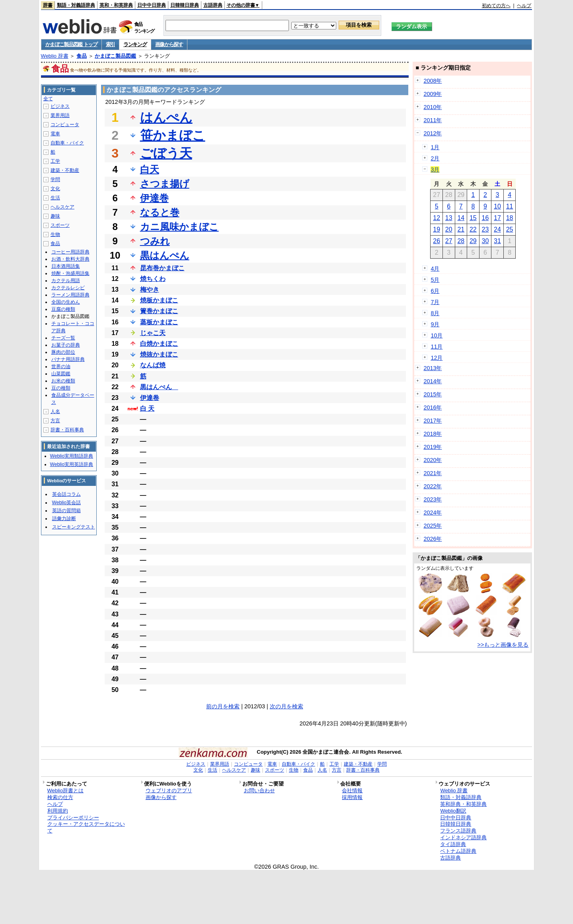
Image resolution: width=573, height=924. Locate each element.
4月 (435, 269)
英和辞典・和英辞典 (463, 804)
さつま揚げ (165, 184)
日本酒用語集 (66, 266)
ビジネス (60, 106)
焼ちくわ (153, 279)
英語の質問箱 (66, 511)
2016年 (433, 407)
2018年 (433, 434)
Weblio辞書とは (65, 790)
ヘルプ (524, 6)
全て (48, 99)
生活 (55, 198)
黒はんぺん (165, 255)
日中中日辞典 (152, 5)
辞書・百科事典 (67, 430)
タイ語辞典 (453, 844)
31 (497, 241)
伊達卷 (150, 398)
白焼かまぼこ (159, 344)
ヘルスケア (62, 207)
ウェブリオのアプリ (169, 790)
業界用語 (60, 115)
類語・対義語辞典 (76, 5)
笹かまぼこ (173, 135)
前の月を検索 (223, 706)
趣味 (55, 216)
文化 (55, 189)
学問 (55, 179)
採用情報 (352, 797)
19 (437, 229)
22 (473, 229)
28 (461, 241)
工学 (55, 161)
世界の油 (61, 366)
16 (485, 218)
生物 (55, 234)
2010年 (433, 107)
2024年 (433, 513)
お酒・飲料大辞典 (70, 259)
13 (449, 218)
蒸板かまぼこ (159, 322)
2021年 (433, 473)
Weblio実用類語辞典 (72, 456)
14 (461, 218)
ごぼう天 (166, 153)
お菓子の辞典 (66, 345)
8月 (435, 313)
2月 (435, 158)
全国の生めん (66, 302)
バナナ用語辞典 (68, 359)
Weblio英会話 (66, 503)
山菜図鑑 (61, 374)
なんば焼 (153, 365)
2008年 (433, 81)
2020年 (433, 460)
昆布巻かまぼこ (162, 268)
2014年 (433, 381)
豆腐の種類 (63, 309)
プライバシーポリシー (73, 818)
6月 (435, 291)
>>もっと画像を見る (503, 645)
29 (473, 241)
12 (437, 218)
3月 (435, 170)
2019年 (433, 447)
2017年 (433, 421)
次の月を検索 (286, 706)
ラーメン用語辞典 (70, 295)
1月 (435, 147)
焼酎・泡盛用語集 (70, 273)
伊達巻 (154, 198)
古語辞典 (213, 5)
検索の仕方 (60, 797)
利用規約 (58, 811)
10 (497, 206)
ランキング (135, 44)
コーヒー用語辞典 (70, 252)
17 (497, 218)
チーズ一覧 (63, 338)
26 (437, 241)
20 (449, 229)
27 (449, 241)
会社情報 (352, 790)
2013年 (433, 368)
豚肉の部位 (63, 352)
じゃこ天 (153, 333)
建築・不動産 (65, 170)
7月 (435, 302)
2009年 (433, 94)
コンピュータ (65, 125)
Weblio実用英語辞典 (72, 464)
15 (473, 218)
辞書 (48, 5)
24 (497, 229)
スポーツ (60, 225)
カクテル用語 (66, 281)
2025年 (433, 526)
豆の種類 (61, 388)
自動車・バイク (67, 143)
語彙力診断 (64, 519)
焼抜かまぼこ (159, 354)
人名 (55, 411)
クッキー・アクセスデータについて (86, 827)
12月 (437, 358)
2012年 (433, 133)
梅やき (150, 289)
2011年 (433, 120)
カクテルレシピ (68, 288)
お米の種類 (63, 381)
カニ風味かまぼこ (179, 227)
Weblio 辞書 (55, 56)
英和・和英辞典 (116, 5)
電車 (55, 134)
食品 (82, 56)
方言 (55, 421)
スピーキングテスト (74, 527)
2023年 (433, 499)
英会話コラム (66, 494)
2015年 (433, 394)
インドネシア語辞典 (463, 837)
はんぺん (166, 117)
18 (510, 218)
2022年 (433, 486)
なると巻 (160, 212)
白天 (150, 169)
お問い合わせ (259, 790)
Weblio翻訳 (453, 811)
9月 (435, 324)
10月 (437, 335)
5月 (435, 280)
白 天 (147, 408)
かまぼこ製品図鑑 (115, 56)
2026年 (433, 539)
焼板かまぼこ (159, 300)
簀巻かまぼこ (159, 311)
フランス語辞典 (458, 831)
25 (510, 229)
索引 (110, 44)
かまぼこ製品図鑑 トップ (71, 44)
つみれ (155, 241)
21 (461, 229)
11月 (437, 347)
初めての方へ (496, 6)
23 (485, 229)
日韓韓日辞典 (185, 5)
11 (510, 206)
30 (485, 241)
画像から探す (169, 44)
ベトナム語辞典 (458, 851)
